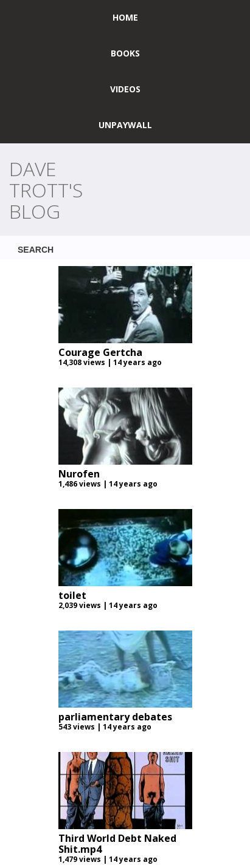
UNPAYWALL (125, 125)
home (125, 17)
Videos (125, 89)
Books (125, 53)
